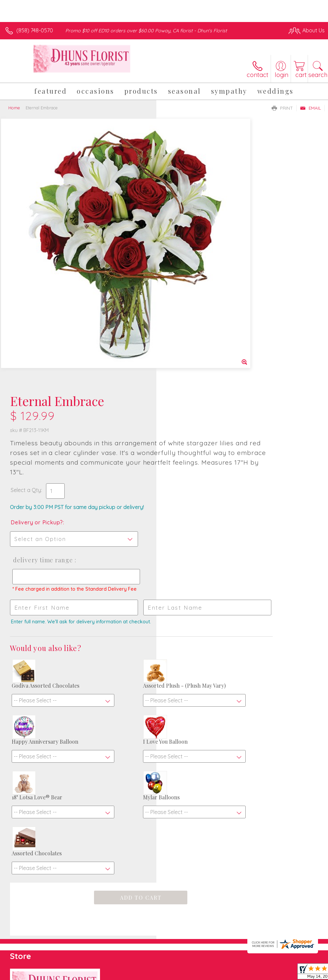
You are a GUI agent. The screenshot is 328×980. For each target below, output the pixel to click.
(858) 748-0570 (35, 30)
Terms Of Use (172, 923)
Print (282, 108)
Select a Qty (182, 224)
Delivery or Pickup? (193, 256)
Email (310, 108)
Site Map (300, 923)
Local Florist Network (259, 923)
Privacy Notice (211, 923)
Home (14, 108)
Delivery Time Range (198, 294)
